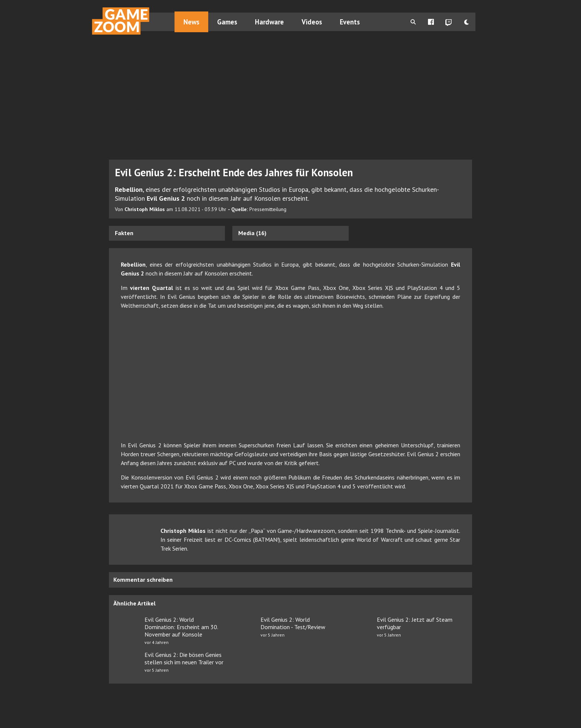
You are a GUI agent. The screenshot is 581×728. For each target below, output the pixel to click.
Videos (312, 22)
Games (227, 22)
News (191, 22)
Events (350, 22)
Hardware (269, 22)
